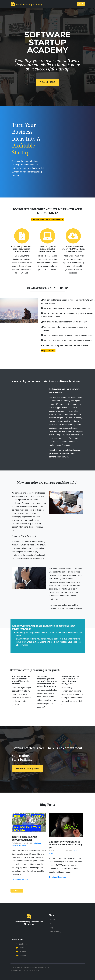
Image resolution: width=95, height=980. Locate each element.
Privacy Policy (33, 970)
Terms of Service (18, 970)
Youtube (21, 952)
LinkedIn (21, 956)
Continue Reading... (21, 879)
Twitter (20, 948)
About (52, 924)
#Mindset (77, 851)
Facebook (21, 944)
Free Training (55, 931)
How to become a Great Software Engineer (25, 838)
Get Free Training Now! (28, 768)
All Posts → (17, 891)
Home (52, 920)
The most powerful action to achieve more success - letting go (65, 845)
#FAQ (51, 853)
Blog (51, 928)
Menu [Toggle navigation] (81, 4)
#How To (23, 845)
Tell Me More (48, 82)
